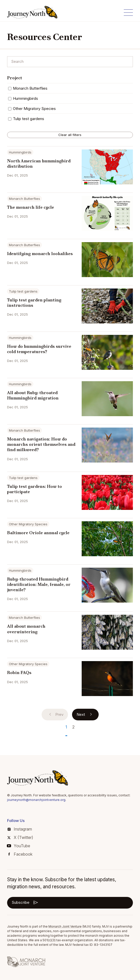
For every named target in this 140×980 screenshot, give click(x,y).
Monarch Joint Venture (65, 926)
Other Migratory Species (32, 109)
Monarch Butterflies (28, 88)
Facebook (20, 854)
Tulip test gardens (26, 119)
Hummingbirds (23, 98)
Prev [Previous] (55, 714)
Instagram (20, 829)
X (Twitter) (20, 837)
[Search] (70, 62)
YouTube (19, 846)
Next (85, 714)
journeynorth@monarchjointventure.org (36, 800)
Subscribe (25, 902)
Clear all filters (70, 135)
